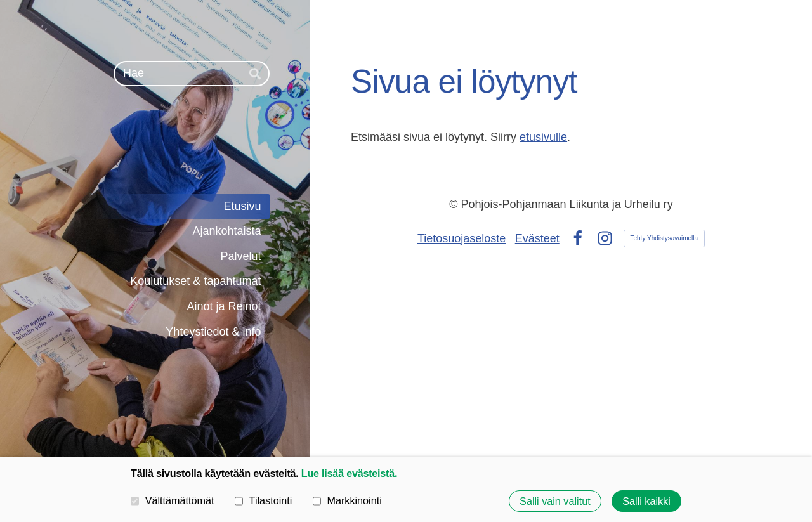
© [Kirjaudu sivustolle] (455, 204)
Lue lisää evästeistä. (349, 473)
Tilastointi (263, 500)
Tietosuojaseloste (462, 238)
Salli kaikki (646, 501)
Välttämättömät (173, 500)
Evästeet (537, 238)
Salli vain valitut (555, 501)
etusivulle (543, 137)
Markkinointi (347, 500)
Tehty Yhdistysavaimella (665, 238)
